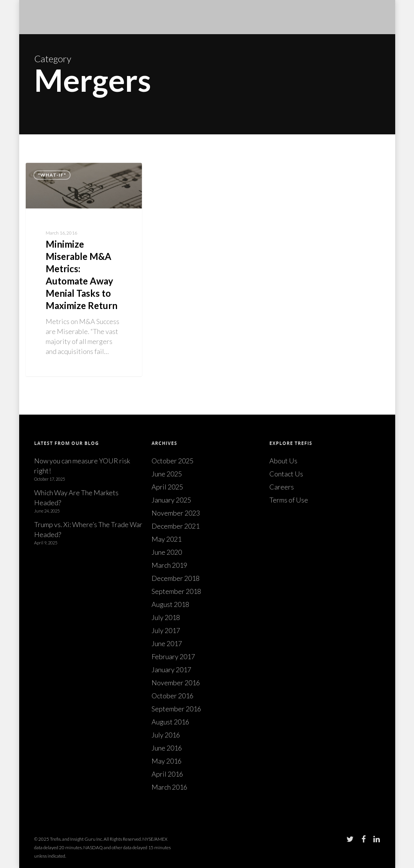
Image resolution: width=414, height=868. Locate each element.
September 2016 (176, 709)
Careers (282, 487)
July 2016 (166, 735)
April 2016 (167, 774)
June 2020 (167, 552)
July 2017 (166, 630)
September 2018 (176, 591)
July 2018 (166, 617)
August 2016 (170, 722)
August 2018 (170, 604)
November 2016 (176, 683)
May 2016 (167, 761)
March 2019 (169, 565)
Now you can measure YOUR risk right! (82, 466)
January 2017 (171, 670)
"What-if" (52, 175)
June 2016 (167, 748)
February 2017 (173, 656)
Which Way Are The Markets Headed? (76, 498)
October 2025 (172, 461)
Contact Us (286, 474)
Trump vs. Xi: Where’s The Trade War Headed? (88, 529)
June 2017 (167, 643)
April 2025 (167, 487)
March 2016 (169, 787)
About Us (283, 461)
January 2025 (171, 500)
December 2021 (176, 526)
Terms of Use (289, 500)
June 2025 (167, 474)
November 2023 (176, 513)
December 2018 (176, 578)
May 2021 (167, 539)
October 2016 (172, 696)
